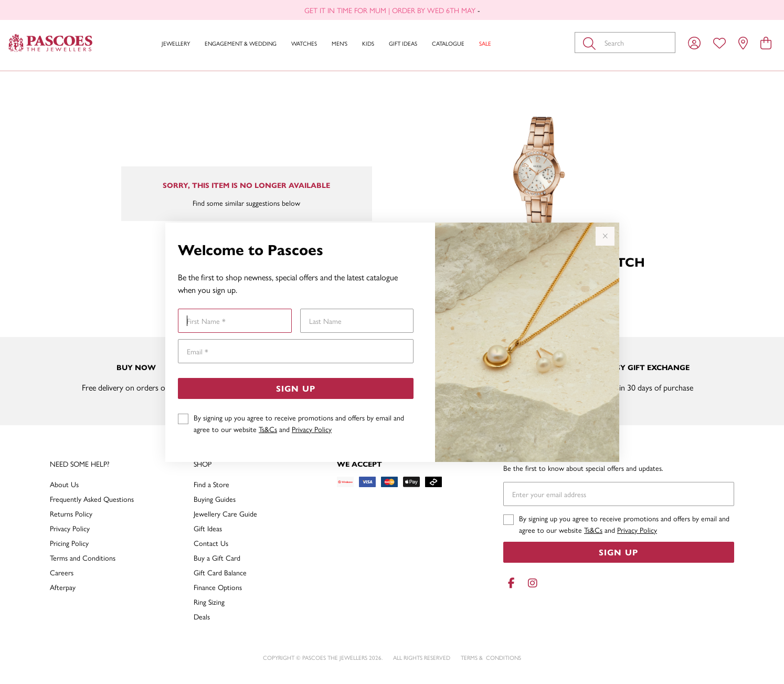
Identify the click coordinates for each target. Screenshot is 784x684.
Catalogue (448, 43)
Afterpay (63, 587)
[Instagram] (531, 583)
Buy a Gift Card (217, 557)
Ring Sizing (209, 602)
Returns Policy (71, 513)
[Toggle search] (591, 43)
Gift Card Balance (220, 572)
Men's (340, 43)
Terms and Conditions (83, 557)
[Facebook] (512, 583)
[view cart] (766, 43)
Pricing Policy (69, 543)
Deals (202, 616)
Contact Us (211, 543)
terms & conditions (491, 657)
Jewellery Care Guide (225, 513)
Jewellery (176, 43)
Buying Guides (215, 499)
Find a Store (211, 484)
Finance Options (218, 587)
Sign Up (296, 388)
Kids (368, 43)
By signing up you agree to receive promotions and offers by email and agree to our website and (299, 423)
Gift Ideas (403, 43)
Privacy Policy (312, 429)
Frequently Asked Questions (92, 499)
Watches (304, 43)
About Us (64, 484)
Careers (62, 572)
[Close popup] (605, 236)
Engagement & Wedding (241, 43)
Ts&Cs (268, 429)
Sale (485, 43)
